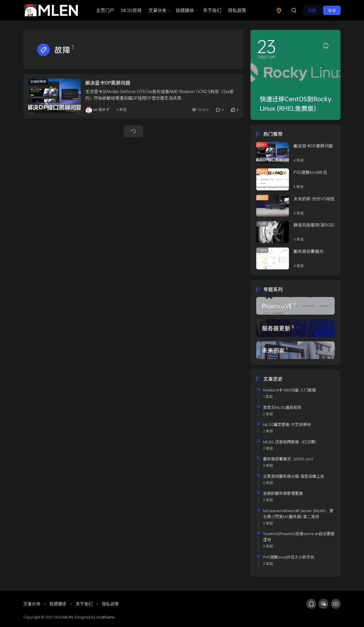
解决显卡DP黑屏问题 (108, 83)
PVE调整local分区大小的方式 (313, 172)
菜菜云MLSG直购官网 (282, 407)
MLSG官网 (131, 10)
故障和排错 (38, 82)
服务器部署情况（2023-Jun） (289, 459)
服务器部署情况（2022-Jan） (308, 251)
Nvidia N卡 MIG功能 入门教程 (289, 390)
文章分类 (159, 10)
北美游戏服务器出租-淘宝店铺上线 (294, 476)
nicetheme (105, 617)
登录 (332, 10)
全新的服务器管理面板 (283, 493)
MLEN (68, 617)
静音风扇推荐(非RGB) (314, 225)
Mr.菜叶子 (97, 110)
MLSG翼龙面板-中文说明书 (287, 424)
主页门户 (105, 10)
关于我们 (212, 10)
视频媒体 (186, 10)
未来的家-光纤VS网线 (314, 199)
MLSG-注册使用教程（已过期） (291, 442)
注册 (312, 10)
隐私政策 (237, 10)
